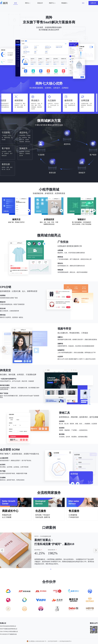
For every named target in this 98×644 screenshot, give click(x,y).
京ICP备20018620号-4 (65, 641)
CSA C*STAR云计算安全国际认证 (9, 631)
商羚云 (27, 3)
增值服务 (64, 3)
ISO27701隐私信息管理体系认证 (9, 629)
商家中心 (52, 3)
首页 (16, 3)
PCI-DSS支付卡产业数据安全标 (8, 634)
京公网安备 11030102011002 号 (37, 641)
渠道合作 (40, 3)
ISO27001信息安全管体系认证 (8, 626)
